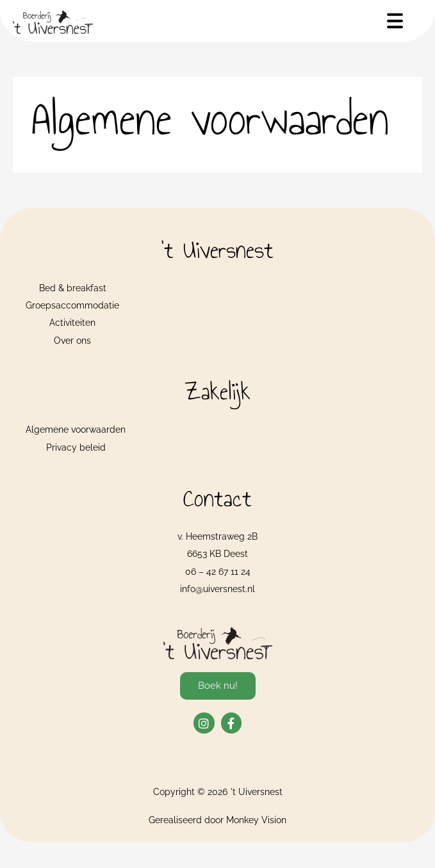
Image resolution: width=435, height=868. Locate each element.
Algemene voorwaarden (76, 430)
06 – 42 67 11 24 (218, 572)
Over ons (72, 341)
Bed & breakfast (73, 288)
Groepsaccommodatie (72, 305)
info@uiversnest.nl (218, 589)
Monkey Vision (256, 820)
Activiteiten (72, 323)
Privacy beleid (76, 447)
